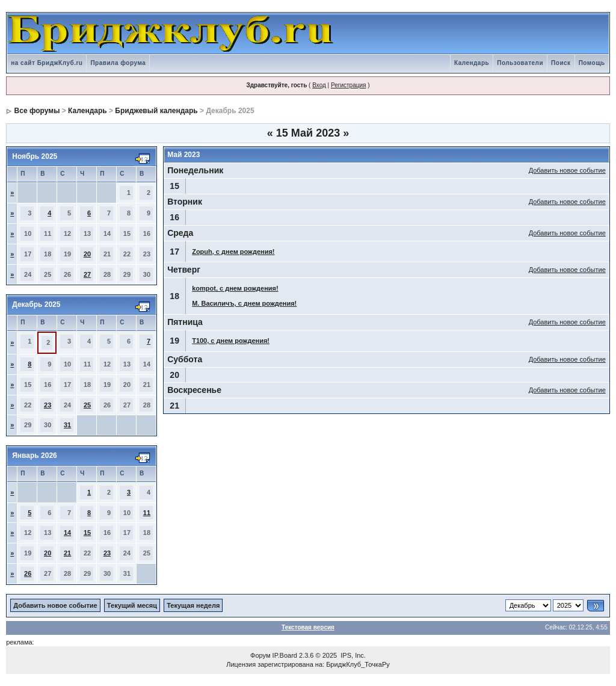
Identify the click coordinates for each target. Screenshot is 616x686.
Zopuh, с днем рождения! (233, 252)
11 (147, 513)
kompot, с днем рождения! (235, 288)
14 (67, 533)
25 (87, 405)
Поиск (561, 63)
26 (28, 573)
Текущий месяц (132, 605)
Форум (260, 655)
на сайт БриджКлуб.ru (47, 63)
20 (87, 254)
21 (67, 553)
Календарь (472, 63)
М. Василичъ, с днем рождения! (244, 303)
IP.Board (285, 655)
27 (87, 274)
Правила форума (118, 63)
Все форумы (37, 111)
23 (48, 405)
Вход (319, 85)
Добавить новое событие (567, 170)
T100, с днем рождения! (231, 341)
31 (67, 425)
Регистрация (348, 85)
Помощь (592, 63)
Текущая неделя (193, 605)
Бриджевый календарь (156, 111)
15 (87, 533)
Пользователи (520, 63)
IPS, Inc (352, 655)
